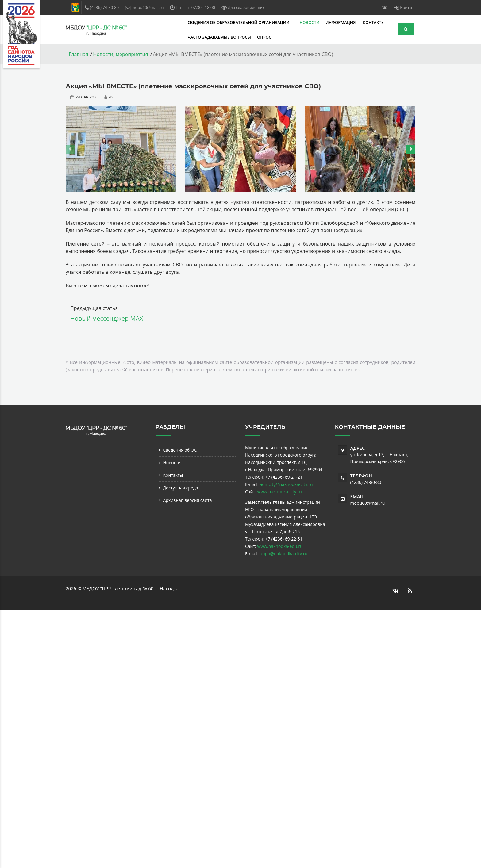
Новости (261, 22)
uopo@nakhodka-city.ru (283, 554)
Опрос (216, 37)
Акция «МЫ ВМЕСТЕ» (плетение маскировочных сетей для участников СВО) (193, 86)
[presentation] (70, 149)
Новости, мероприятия (120, 54)
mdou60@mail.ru (368, 503)
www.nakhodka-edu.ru (280, 546)
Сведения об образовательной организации (191, 22)
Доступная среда (181, 488)
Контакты (325, 22)
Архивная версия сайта (188, 500)
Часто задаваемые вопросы (171, 37)
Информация (293, 22)
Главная (78, 54)
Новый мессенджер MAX (107, 318)
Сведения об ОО (180, 450)
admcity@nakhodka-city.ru (286, 484)
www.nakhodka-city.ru (279, 492)
